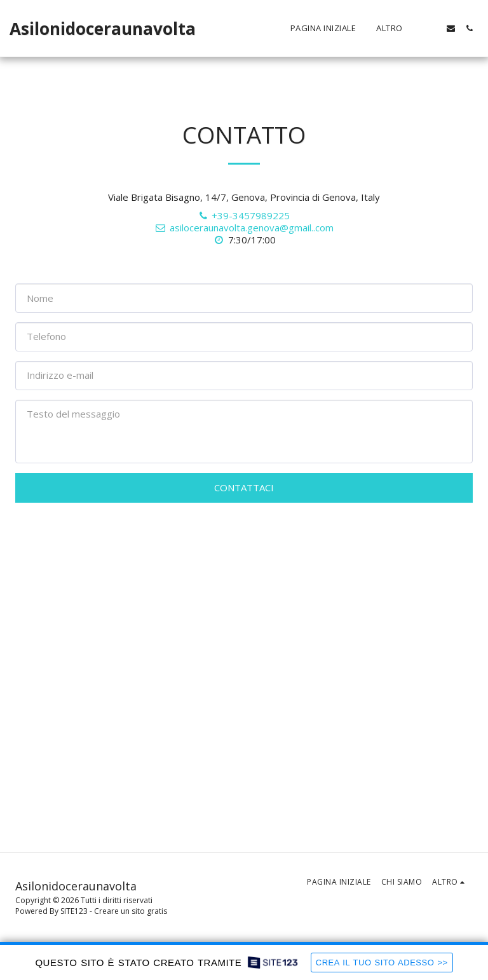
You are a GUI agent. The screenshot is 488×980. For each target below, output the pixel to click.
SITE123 (74, 911)
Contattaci (244, 487)
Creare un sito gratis (131, 911)
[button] (432, 28)
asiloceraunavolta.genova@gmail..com (244, 228)
